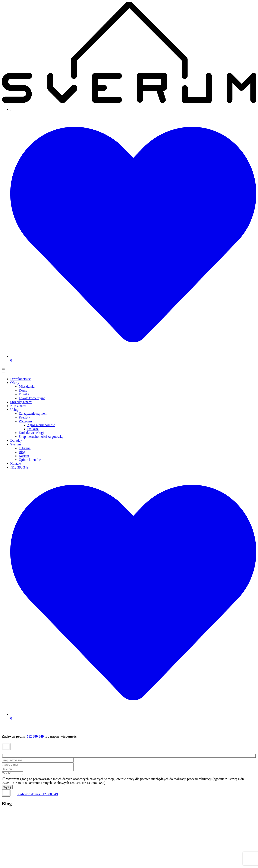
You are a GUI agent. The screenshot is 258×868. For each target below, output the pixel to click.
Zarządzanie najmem (33, 413)
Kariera (24, 456)
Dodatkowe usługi (31, 433)
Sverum (16, 444)
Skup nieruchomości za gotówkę (41, 437)
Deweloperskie (21, 379)
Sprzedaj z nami (21, 402)
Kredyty (24, 417)
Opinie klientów (30, 460)
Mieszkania (27, 387)
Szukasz (33, 429)
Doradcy (16, 440)
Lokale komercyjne (32, 398)
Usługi (15, 410)
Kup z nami (18, 406)
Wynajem (25, 421)
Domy (23, 390)
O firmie (25, 448)
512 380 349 (19, 467)
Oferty (15, 383)
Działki (24, 394)
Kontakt (16, 464)
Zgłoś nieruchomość (41, 425)
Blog (22, 452)
